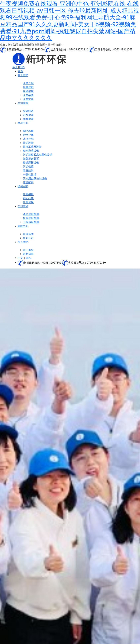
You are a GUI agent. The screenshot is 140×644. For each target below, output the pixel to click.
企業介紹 (28, 83)
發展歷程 (28, 87)
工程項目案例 (31, 222)
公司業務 (23, 103)
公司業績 (23, 206)
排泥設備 (28, 143)
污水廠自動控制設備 (35, 178)
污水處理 (28, 115)
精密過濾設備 (31, 151)
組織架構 (28, 91)
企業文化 (28, 99)
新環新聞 (28, 234)
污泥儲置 (28, 166)
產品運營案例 (31, 214)
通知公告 (28, 238)
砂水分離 (28, 135)
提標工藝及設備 (32, 147)
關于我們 (23, 75)
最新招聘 (28, 254)
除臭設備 (28, 170)
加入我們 (23, 242)
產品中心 (23, 123)
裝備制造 (28, 111)
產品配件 (28, 182)
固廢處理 (28, 119)
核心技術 (28, 198)
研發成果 (28, 202)
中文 (15, 67)
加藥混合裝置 (31, 159)
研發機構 (28, 194)
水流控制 (28, 139)
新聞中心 (23, 226)
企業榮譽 (28, 95)
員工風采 (28, 250)
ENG (22, 67)
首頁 (20, 71)
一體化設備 (30, 174)
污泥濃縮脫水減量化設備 (38, 155)
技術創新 (23, 186)
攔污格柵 (28, 131)
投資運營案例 (31, 218)
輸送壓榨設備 (31, 163)
